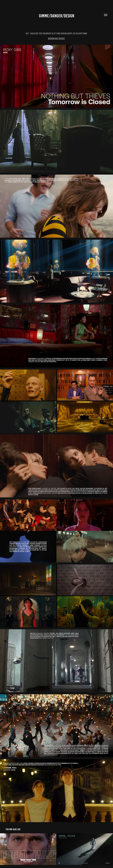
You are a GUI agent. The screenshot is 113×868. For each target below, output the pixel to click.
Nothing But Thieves (56, 38)
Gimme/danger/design (57, 16)
